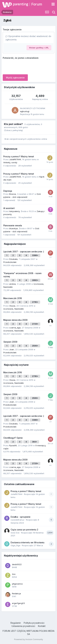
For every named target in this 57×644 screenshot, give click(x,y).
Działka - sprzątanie (21, 517)
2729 (35, 324)
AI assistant (9, 208)
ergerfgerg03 (18, 603)
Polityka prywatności (34, 623)
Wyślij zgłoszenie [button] (15, 78)
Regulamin (16, 623)
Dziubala (13, 259)
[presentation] (26, 66)
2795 (35, 302)
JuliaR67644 (15, 159)
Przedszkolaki (10, 262)
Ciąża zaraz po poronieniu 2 (24, 530)
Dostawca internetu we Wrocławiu (28, 543)
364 (34, 442)
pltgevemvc (17, 584)
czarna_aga (15, 328)
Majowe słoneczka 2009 (15, 320)
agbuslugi (25, 111)
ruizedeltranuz (17, 520)
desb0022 (17, 564)
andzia (12, 284)
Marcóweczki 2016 (13, 298)
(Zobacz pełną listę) (13, 130)
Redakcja (16, 593)
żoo (14, 574)
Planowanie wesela (13, 226)
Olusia (12, 306)
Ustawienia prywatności (23, 626)
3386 (35, 255)
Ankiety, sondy (10, 162)
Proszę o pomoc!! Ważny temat (19, 157)
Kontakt (42, 626)
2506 (35, 346)
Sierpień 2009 (10, 342)
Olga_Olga (15, 545)
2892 (35, 280)
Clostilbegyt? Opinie (13, 438)
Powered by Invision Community (29, 639)
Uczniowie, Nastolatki (14, 309)
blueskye (14, 228)
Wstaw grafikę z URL (39, 48)
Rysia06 (13, 445)
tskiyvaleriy (14, 211)
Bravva (13, 194)
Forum (37, 4)
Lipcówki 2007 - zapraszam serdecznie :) (24, 252)
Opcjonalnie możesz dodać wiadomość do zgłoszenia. (28, 38)
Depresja (8, 191)
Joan (12, 349)
